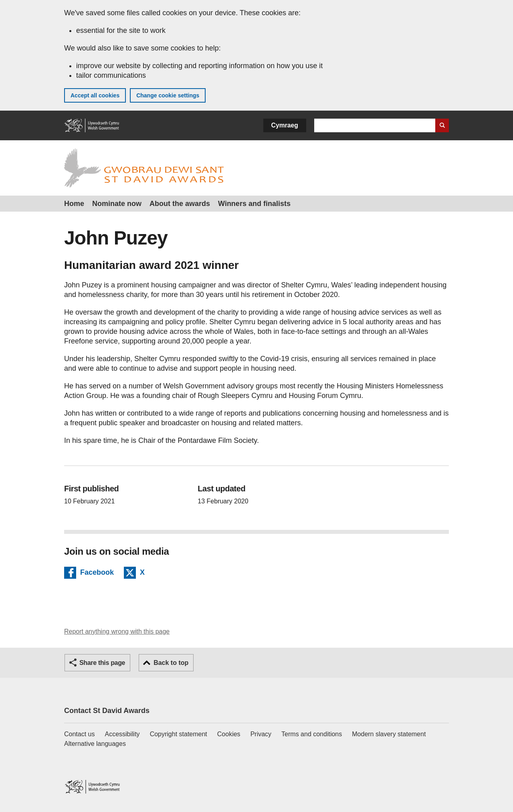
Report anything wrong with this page (117, 631)
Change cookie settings (168, 95)
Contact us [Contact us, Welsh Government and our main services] (79, 734)
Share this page (102, 663)
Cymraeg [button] (285, 125)
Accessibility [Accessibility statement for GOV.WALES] (122, 734)
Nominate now (117, 204)
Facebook (97, 574)
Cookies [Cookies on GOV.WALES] (229, 734)
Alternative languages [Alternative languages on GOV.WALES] (95, 744)
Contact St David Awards (107, 711)
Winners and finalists (254, 204)
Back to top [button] (171, 663)
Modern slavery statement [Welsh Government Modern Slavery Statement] (389, 734)
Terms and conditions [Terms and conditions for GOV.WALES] (312, 734)
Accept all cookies (95, 95)
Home (74, 204)
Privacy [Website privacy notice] (261, 734)
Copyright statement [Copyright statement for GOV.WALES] (179, 734)
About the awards (180, 204)
